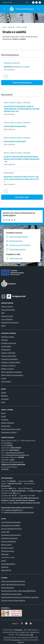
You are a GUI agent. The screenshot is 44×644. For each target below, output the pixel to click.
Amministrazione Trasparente (11, 522)
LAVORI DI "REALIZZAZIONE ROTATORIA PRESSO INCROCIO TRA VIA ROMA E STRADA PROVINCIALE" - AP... (22, 159)
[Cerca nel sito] (39, 9)
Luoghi (3, 416)
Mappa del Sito (6, 570)
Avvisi (3, 402)
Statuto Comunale (7, 548)
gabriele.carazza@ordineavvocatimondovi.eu (19, 512)
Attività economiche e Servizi (11, 429)
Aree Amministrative (8, 310)
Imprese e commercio (8, 365)
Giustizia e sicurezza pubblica (11, 362)
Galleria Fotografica (8, 423)
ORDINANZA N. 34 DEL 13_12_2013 (16, 67)
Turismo (4, 378)
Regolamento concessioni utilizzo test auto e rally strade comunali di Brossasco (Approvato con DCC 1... (21, 179)
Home (4, 27)
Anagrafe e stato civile (9, 343)
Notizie (4, 392)
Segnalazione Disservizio (9, 538)
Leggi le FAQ (5, 532)
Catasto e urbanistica (8, 353)
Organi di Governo (7, 306)
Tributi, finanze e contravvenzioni (12, 375)
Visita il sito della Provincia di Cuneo (13, 584)
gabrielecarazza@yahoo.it (14, 510)
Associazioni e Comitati (9, 432)
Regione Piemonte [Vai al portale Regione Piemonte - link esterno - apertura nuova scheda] (8, 2)
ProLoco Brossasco (7, 588)
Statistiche (5, 567)
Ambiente (4, 340)
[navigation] (4, 9)
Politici (3, 326)
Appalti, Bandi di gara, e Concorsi (17, 103)
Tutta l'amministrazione (22, 83)
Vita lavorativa (6, 381)
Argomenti (11, 27)
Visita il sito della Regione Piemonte (13, 581)
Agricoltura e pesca (8, 337)
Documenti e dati (22, 197)
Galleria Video (6, 426)
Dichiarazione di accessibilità (11, 525)
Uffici (3, 313)
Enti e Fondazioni (7, 319)
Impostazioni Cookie (8, 557)
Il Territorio (5, 419)
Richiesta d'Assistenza (9, 541)
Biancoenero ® (16, 640)
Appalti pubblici (6, 346)
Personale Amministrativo (10, 322)
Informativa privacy (8, 551)
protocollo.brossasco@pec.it (15, 453)
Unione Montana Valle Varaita (11, 594)
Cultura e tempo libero (9, 356)
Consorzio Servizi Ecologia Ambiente (13, 600)
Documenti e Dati (7, 316)
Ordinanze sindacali (12, 63)
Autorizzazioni (6, 349)
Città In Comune (25, 635)
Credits (4, 561)
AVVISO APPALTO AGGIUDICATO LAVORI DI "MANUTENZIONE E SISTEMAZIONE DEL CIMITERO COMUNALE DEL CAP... (21, 109)
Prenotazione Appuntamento (11, 535)
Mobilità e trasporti (7, 369)
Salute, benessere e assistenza (11, 372)
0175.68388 (8, 445)
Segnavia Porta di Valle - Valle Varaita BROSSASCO (18, 591)
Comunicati (5, 399)
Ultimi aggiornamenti (8, 564)
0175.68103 (8, 443)
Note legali (5, 554)
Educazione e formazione (9, 359)
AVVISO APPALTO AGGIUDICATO (15, 126)
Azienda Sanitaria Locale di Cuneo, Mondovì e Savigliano (20, 597)
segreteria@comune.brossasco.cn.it (17, 455)
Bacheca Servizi (6, 545)
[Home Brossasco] (21, 9)
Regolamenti (9, 173)
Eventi (3, 413)
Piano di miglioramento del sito (11, 529)
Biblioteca (4, 396)
